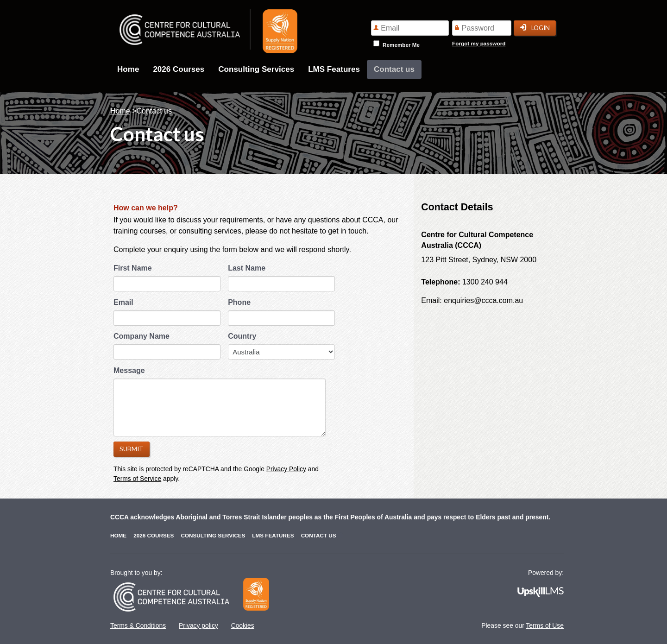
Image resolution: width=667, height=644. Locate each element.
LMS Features (334, 69)
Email (123, 302)
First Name (133, 268)
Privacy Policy (286, 469)
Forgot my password (479, 43)
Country (242, 336)
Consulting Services (256, 69)
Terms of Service (137, 479)
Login (535, 28)
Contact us (394, 69)
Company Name (142, 336)
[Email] (410, 28)
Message (129, 370)
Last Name (247, 268)
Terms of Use (545, 625)
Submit (132, 449)
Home (128, 69)
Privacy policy (198, 625)
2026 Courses (179, 69)
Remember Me (401, 45)
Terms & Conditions (138, 625)
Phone (239, 302)
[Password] (482, 28)
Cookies (243, 625)
